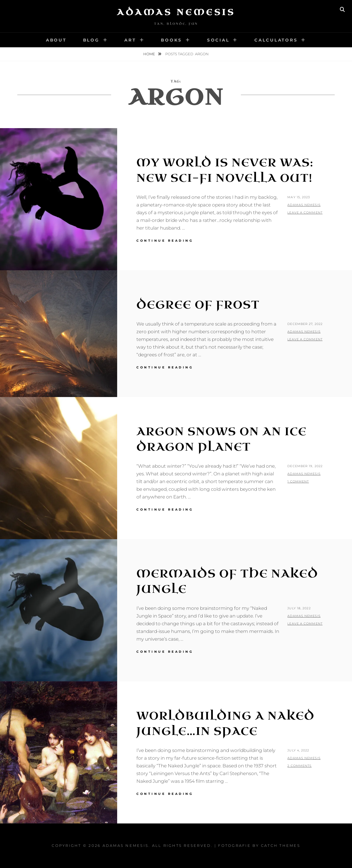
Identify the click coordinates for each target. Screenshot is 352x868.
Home (150, 54)
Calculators (276, 40)
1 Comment (298, 481)
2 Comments (299, 766)
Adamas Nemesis (176, 12)
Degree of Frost (198, 305)
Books (171, 40)
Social (218, 40)
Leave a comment (305, 213)
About (56, 40)
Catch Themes (281, 845)
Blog (91, 40)
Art (130, 40)
